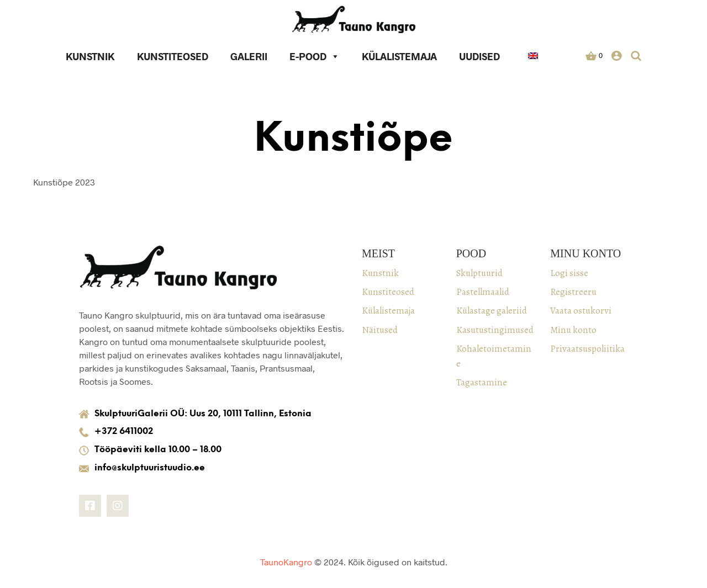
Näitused (380, 330)
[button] (594, 56)
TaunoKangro (286, 562)
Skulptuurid (479, 273)
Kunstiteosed (173, 56)
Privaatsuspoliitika (587, 349)
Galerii (249, 56)
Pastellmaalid (483, 292)
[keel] (534, 57)
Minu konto (573, 330)
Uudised (480, 56)
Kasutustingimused (495, 330)
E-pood (315, 56)
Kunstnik (91, 56)
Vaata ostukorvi (581, 311)
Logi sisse (569, 273)
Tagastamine (482, 382)
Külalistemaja (400, 56)
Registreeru (573, 292)
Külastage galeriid (492, 311)
